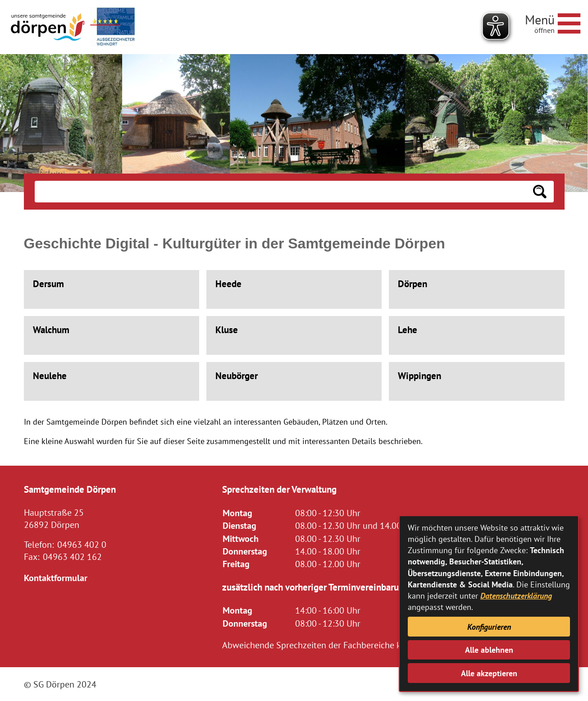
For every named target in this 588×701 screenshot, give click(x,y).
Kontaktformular (56, 578)
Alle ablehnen (489, 650)
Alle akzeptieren (489, 673)
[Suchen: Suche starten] (540, 192)
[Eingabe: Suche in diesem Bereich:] (280, 192)
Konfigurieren (489, 627)
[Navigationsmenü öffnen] (553, 22)
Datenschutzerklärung (516, 596)
